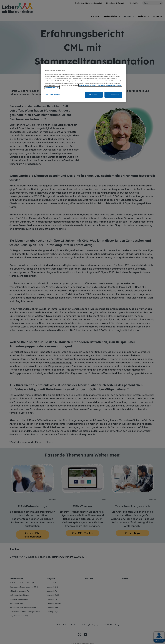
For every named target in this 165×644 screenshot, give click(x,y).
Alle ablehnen (94, 95)
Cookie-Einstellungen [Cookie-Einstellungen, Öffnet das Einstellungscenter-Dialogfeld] (52, 95)
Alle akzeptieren (113, 95)
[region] (83, 83)
